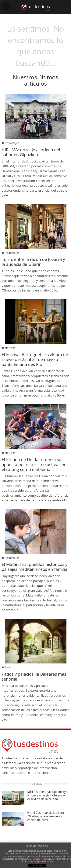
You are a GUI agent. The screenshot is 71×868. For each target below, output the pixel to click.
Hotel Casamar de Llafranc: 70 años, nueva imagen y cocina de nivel (46, 816)
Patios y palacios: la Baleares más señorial (34, 676)
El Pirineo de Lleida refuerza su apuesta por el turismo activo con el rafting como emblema (34, 464)
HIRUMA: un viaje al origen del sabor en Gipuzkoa (31, 152)
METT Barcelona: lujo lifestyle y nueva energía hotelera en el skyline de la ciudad (48, 795)
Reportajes (12, 143)
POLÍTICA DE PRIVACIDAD (41, 859)
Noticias (10, 348)
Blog (8, 667)
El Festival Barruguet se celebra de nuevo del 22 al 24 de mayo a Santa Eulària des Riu (35, 359)
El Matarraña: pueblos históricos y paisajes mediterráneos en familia (35, 567)
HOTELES (36, 784)
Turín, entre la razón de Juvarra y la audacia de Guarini (33, 262)
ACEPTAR (37, 866)
